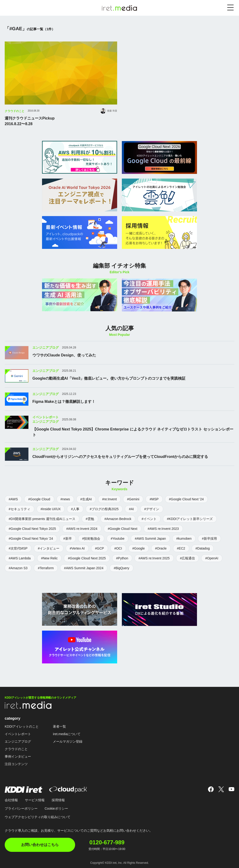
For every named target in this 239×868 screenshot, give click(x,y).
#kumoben (184, 538)
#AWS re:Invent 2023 (163, 528)
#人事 (75, 509)
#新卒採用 (209, 538)
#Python (122, 558)
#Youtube (118, 538)
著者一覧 (59, 726)
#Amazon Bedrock (118, 518)
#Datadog (203, 548)
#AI (131, 509)
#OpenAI (212, 558)
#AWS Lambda (20, 558)
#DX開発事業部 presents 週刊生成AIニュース (42, 518)
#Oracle (161, 548)
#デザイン (152, 509)
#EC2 (181, 548)
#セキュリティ (19, 509)
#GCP (100, 548)
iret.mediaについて (67, 733)
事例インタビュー (18, 756)
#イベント (149, 518)
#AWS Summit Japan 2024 (84, 568)
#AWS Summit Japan (150, 538)
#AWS (13, 499)
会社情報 (11, 799)
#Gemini (133, 499)
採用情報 (58, 799)
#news (65, 499)
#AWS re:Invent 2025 (154, 558)
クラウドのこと (15, 111)
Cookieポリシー (56, 808)
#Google (139, 548)
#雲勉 (90, 518)
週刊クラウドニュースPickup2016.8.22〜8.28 (30, 121)
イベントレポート (18, 733)
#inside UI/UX (51, 509)
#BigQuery (121, 568)
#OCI (118, 548)
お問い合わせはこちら (40, 844)
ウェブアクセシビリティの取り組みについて (38, 816)
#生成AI (86, 499)
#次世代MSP (18, 548)
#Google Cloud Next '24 (186, 499)
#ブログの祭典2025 (104, 509)
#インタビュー (49, 548)
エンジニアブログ (18, 741)
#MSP (154, 499)
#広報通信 (188, 558)
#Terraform (46, 568)
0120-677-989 (107, 842)
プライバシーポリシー (21, 808)
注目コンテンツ (16, 763)
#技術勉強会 (91, 538)
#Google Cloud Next (123, 528)
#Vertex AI (77, 548)
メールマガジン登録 (68, 741)
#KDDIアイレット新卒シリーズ (190, 518)
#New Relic (49, 558)
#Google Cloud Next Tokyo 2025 (32, 528)
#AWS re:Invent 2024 (82, 528)
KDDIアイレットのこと (22, 726)
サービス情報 (35, 799)
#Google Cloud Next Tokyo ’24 (31, 538)
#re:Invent (109, 499)
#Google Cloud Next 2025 (87, 558)
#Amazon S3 (18, 568)
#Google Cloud (39, 499)
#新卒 (68, 538)
